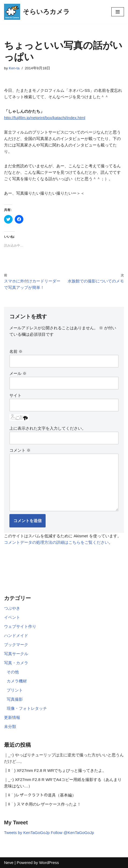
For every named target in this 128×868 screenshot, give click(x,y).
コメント (20, 450)
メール (18, 373)
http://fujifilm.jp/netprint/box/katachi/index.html (45, 118)
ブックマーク (16, 645)
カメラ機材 (17, 681)
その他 (13, 672)
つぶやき (12, 608)
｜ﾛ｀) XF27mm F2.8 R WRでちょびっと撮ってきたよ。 (55, 770)
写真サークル (16, 654)
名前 (16, 351)
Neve (9, 863)
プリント (15, 690)
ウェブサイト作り (20, 626)
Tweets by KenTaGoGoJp (27, 833)
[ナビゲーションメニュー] (118, 12)
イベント (12, 617)
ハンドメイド (16, 635)
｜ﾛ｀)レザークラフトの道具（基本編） (40, 795)
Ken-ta (14, 68)
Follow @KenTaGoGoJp (72, 833)
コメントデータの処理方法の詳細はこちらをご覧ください (56, 542)
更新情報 (12, 717)
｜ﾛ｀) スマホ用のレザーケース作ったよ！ (43, 804)
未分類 (10, 727)
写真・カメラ (16, 663)
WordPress (49, 863)
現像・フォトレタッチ (27, 708)
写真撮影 (15, 699)
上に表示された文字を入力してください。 (48, 428)
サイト (15, 395)
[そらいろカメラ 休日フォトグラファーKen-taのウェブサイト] (37, 12)
